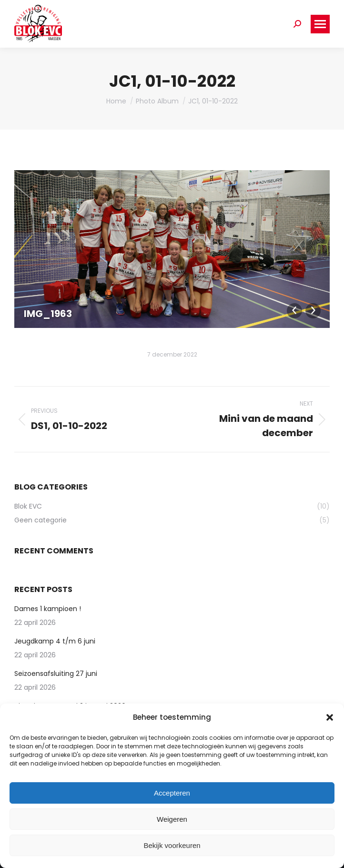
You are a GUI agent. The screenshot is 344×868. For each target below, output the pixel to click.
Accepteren (172, 793)
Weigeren (172, 819)
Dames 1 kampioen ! (48, 609)
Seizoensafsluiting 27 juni (56, 674)
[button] (330, 717)
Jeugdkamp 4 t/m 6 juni (55, 641)
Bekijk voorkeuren (172, 845)
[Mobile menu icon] (320, 24)
